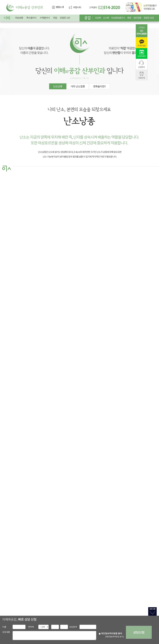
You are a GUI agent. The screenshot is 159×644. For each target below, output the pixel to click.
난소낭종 (58, 86)
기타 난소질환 (78, 86)
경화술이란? (99, 86)
